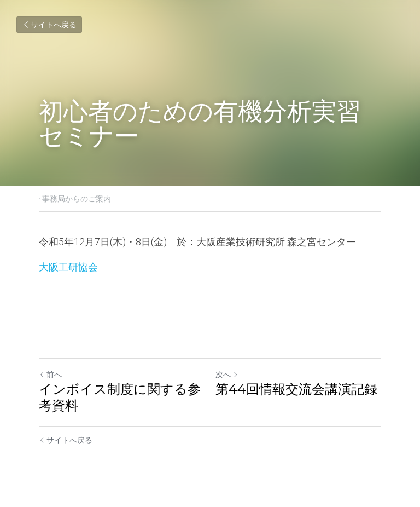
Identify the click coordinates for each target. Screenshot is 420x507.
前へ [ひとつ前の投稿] (50, 375)
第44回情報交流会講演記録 (296, 389)
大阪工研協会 (68, 267)
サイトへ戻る (49, 25)
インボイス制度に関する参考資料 (120, 397)
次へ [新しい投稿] (227, 375)
